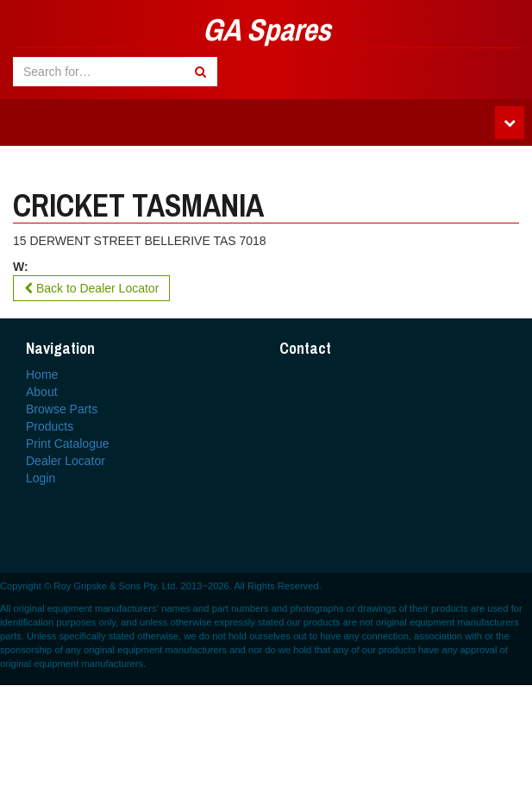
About (42, 392)
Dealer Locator (66, 461)
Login (41, 478)
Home (42, 374)
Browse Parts (62, 409)
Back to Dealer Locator (91, 288)
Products (50, 426)
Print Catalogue (68, 444)
